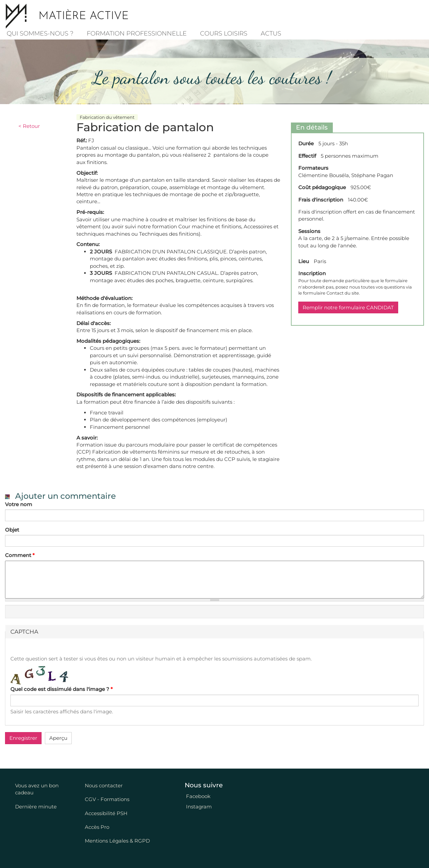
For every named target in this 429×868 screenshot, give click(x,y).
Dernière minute (36, 807)
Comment (20, 555)
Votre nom (19, 504)
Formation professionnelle (137, 33)
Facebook (198, 796)
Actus (271, 33)
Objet (12, 530)
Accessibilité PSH (106, 813)
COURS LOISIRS (224, 33)
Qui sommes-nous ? (40, 33)
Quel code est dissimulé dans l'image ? (62, 689)
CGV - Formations (107, 799)
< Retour (29, 126)
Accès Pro (97, 827)
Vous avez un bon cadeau (37, 789)
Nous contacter (104, 785)
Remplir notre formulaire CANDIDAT (348, 307)
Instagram (198, 807)
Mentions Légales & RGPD (117, 841)
